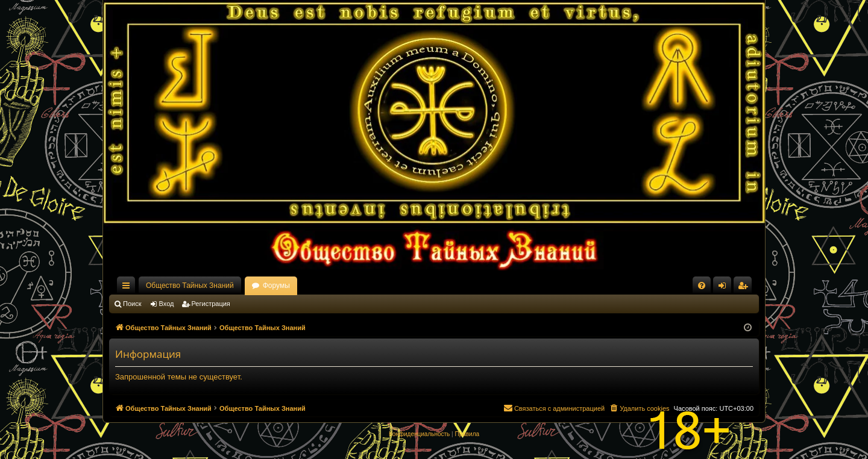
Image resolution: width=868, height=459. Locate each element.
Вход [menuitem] (725, 288)
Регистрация (211, 304)
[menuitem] (702, 286)
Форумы (276, 286)
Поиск (132, 304)
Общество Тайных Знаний (190, 286)
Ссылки (128, 288)
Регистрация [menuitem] (745, 288)
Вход (167, 304)
